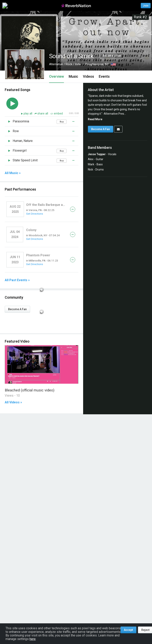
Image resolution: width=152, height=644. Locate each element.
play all (28, 114)
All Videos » (13, 402)
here (33, 639)
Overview (57, 76)
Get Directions (35, 214)
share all (42, 114)
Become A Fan (17, 309)
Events (104, 76)
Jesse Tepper (97, 154)
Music (73, 76)
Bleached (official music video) (30, 390)
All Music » (13, 173)
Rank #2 (140, 17)
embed (57, 114)
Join (146, 5)
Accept (128, 630)
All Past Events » (17, 280)
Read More (95, 119)
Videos (88, 76)
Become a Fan (112, 56)
